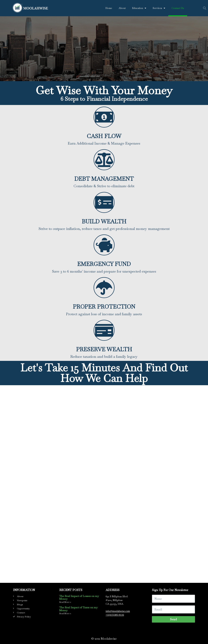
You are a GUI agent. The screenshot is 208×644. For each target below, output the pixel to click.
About (122, 8)
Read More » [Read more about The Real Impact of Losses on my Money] (65, 602)
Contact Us (178, 8)
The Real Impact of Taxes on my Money (78, 609)
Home (109, 8)
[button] (205, 8)
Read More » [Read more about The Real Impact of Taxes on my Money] (65, 613)
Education (139, 8)
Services (159, 8)
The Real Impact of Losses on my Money (79, 598)
